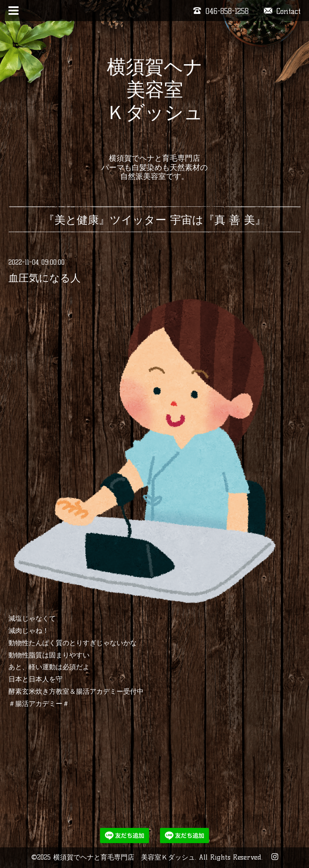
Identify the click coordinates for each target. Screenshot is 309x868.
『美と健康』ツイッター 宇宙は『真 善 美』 (155, 220)
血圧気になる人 (45, 278)
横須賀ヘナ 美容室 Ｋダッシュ (155, 101)
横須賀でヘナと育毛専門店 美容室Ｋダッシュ (124, 857)
